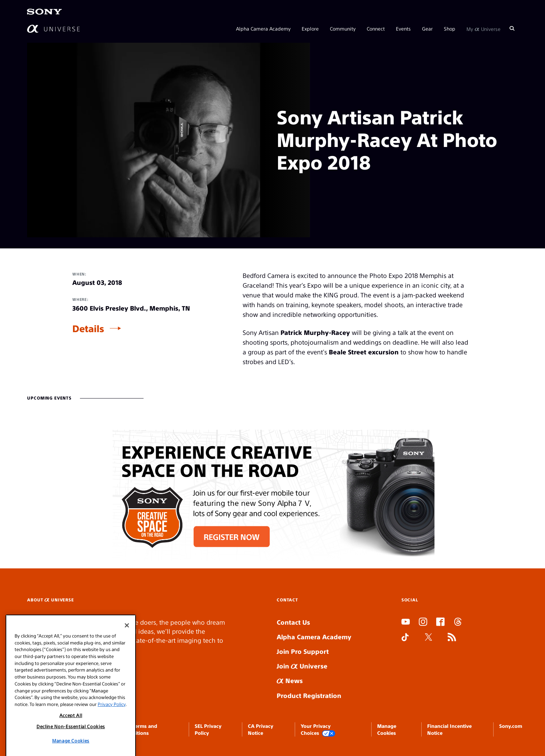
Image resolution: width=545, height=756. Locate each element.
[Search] (512, 28)
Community (343, 28)
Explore (310, 28)
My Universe (483, 28)
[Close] (127, 663)
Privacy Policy (112, 742)
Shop (450, 28)
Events (403, 28)
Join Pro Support (303, 651)
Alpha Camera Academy (263, 28)
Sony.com (511, 726)
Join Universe (302, 666)
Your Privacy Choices (318, 730)
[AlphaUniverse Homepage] (53, 29)
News (290, 680)
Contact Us (293, 622)
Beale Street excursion (364, 352)
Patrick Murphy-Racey (315, 332)
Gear (427, 28)
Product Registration (309, 695)
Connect (376, 28)
